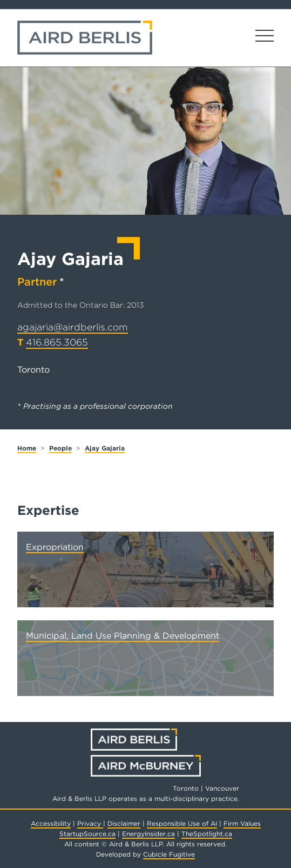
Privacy (90, 823)
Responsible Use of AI (182, 823)
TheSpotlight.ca (207, 834)
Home (27, 448)
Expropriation (55, 547)
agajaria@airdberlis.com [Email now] (73, 327)
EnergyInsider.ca (148, 834)
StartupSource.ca (87, 834)
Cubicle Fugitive (169, 854)
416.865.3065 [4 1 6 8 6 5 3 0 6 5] (57, 342)
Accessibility (51, 823)
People (60, 448)
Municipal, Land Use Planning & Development (123, 636)
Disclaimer (124, 823)
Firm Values (242, 823)
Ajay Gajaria (105, 448)
